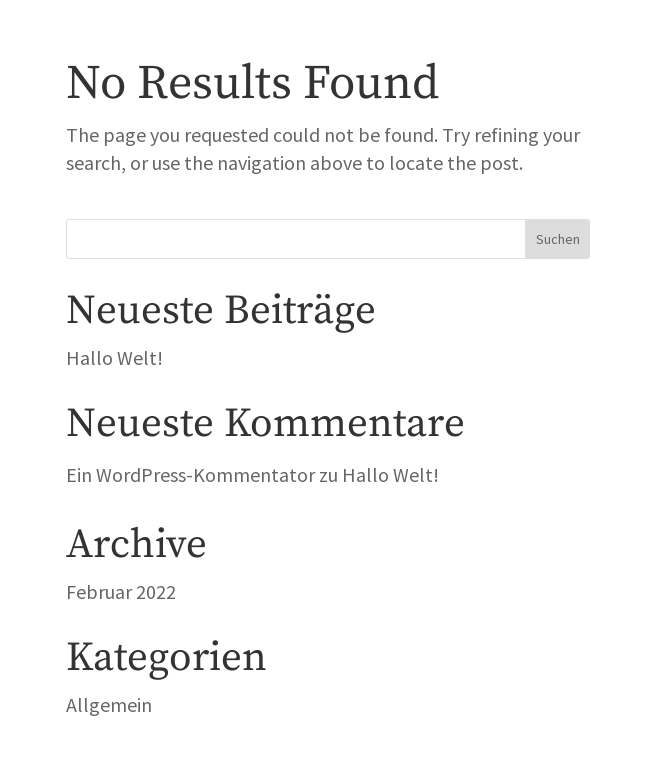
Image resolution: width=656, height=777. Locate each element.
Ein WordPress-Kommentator (190, 474)
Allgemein (109, 704)
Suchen (558, 239)
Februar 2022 (121, 591)
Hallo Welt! (114, 357)
